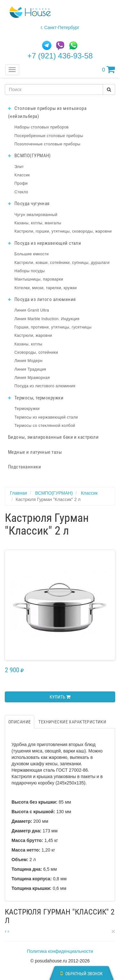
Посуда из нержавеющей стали (44, 243)
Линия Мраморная (32, 378)
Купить (60, 697)
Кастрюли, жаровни (33, 336)
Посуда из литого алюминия (42, 299)
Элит (19, 167)
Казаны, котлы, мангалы (38, 223)
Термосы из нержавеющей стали (46, 417)
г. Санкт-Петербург (60, 27)
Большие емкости (32, 254)
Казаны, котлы (28, 344)
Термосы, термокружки (36, 398)
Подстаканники (24, 467)
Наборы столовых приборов (42, 127)
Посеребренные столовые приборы (49, 136)
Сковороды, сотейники (36, 352)
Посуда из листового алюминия (45, 386)
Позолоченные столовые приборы (47, 144)
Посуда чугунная (29, 204)
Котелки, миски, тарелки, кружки (46, 288)
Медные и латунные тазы (35, 452)
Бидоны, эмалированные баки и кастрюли (53, 437)
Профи (21, 183)
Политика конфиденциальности (60, 951)
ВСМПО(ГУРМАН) (29, 156)
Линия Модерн (28, 361)
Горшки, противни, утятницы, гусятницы (53, 327)
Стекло (21, 192)
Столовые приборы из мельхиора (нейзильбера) (47, 112)
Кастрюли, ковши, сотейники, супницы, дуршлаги (62, 263)
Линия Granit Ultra (32, 310)
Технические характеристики (72, 722)
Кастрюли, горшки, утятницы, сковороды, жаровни (63, 231)
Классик (22, 175)
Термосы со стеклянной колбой (45, 426)
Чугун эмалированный (36, 215)
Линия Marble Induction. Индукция (47, 319)
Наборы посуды (30, 271)
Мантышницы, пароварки (39, 279)
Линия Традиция (30, 369)
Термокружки (27, 409)
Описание (20, 722)
